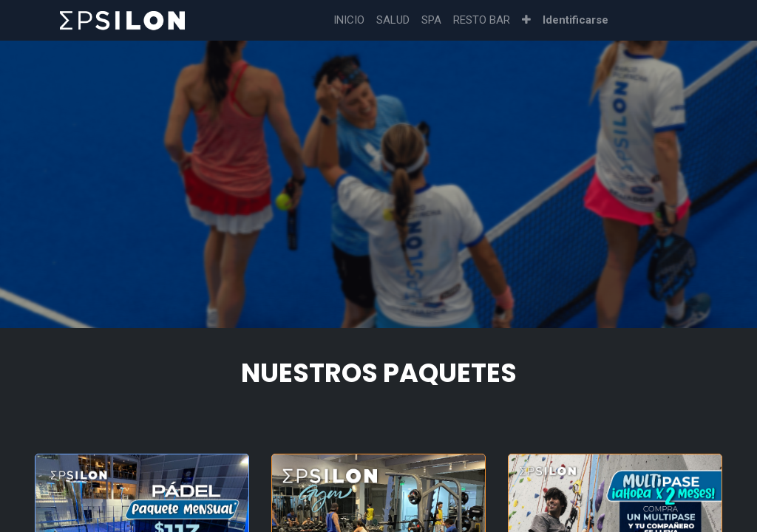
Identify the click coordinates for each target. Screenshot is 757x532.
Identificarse (576, 20)
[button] (526, 20)
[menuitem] (349, 20)
